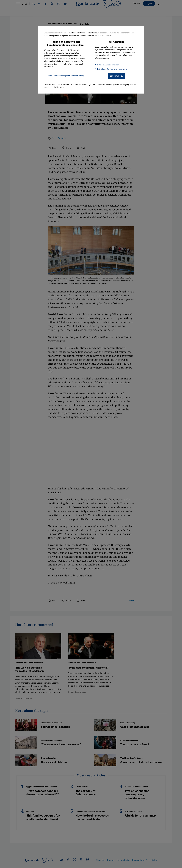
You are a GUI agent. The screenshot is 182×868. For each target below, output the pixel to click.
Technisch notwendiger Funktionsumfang (65, 76)
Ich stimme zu (117, 76)
